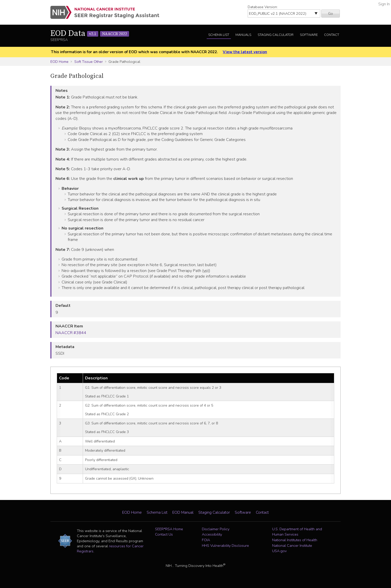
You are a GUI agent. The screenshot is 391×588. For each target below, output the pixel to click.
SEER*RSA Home (169, 529)
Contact (332, 35)
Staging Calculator (276, 35)
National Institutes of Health (295, 540)
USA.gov (279, 551)
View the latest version (245, 52)
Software (309, 35)
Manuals (243, 35)
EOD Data (90, 34)
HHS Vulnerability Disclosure (225, 546)
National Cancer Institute (292, 546)
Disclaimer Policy (216, 529)
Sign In (384, 4)
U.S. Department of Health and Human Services (297, 532)
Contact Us (164, 534)
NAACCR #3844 (71, 333)
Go (331, 13)
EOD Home (59, 62)
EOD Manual (183, 512)
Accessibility (212, 534)
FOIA (206, 540)
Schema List (219, 35)
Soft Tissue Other (89, 62)
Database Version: (263, 7)
